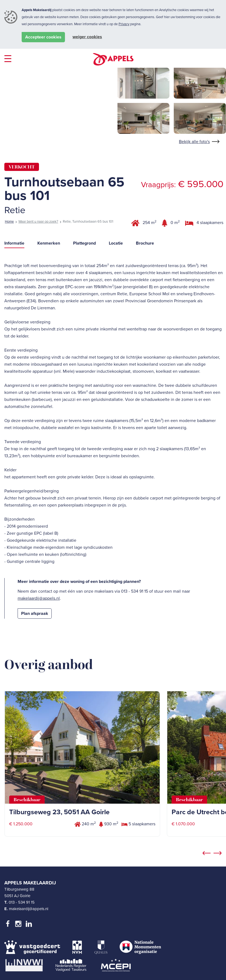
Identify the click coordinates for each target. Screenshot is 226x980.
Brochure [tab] (145, 243)
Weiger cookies (87, 37)
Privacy (124, 24)
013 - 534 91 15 (22, 902)
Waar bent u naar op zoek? (38, 222)
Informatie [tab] (14, 243)
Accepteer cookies (43, 37)
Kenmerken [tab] (49, 243)
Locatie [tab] (116, 243)
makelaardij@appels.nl (39, 598)
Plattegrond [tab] (84, 243)
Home (9, 222)
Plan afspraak (35, 614)
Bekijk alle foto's (194, 142)
